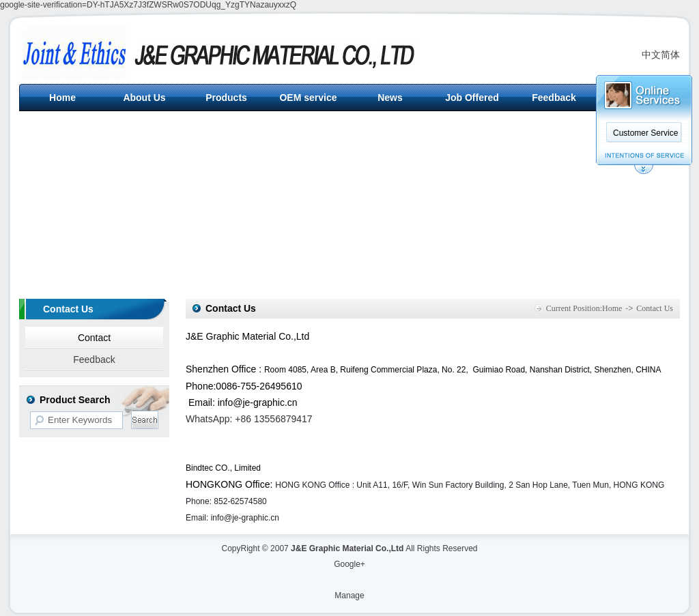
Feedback (554, 98)
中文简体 (661, 55)
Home (62, 98)
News (390, 98)
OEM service (308, 98)
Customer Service (645, 133)
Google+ (349, 564)
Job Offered (472, 98)
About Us (144, 98)
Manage (349, 596)
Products (226, 98)
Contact (94, 338)
